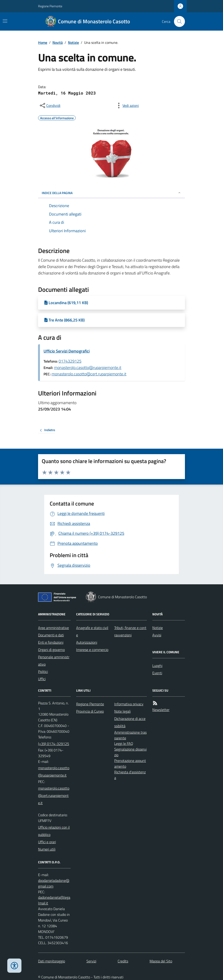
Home (43, 42)
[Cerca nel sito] (178, 21)
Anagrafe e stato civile (92, 631)
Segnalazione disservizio (130, 752)
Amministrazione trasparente (130, 735)
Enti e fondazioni (51, 642)
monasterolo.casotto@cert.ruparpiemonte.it (89, 374)
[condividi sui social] (50, 105)
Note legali (122, 711)
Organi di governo (51, 650)
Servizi (91, 961)
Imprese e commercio (92, 650)
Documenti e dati (51, 635)
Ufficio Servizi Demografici (67, 351)
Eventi (157, 673)
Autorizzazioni (87, 642)
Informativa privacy (129, 704)
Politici (43, 672)
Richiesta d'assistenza (130, 775)
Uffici (42, 679)
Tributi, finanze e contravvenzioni (130, 631)
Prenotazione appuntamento (130, 763)
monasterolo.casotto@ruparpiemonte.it (88, 367)
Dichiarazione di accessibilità (130, 722)
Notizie (73, 42)
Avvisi (157, 635)
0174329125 (70, 361)
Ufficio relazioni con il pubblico (54, 831)
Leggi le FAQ (124, 743)
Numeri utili (47, 849)
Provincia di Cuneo (90, 711)
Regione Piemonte (50, 6)
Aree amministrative (53, 628)
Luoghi (157, 666)
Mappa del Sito (161, 961)
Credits (123, 961)
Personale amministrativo (54, 661)
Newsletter (161, 710)
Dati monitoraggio (52, 961)
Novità (58, 42)
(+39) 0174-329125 (54, 744)
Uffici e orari (47, 842)
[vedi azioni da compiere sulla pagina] (127, 105)
